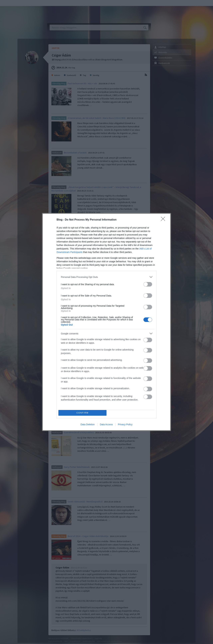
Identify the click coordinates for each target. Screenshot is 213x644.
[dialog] (106, 322)
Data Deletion (88, 424)
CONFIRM (82, 413)
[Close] (164, 220)
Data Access (106, 424)
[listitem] (106, 277)
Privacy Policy (125, 424)
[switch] (148, 284)
